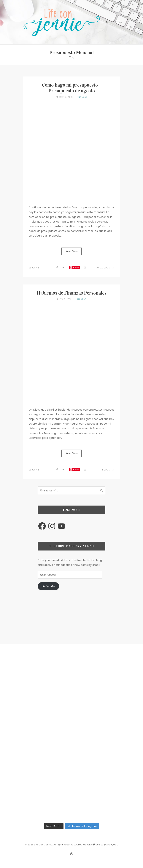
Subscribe (48, 586)
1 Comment (108, 470)
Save (76, 268)
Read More (71, 251)
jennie (36, 268)
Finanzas (82, 97)
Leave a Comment (104, 268)
